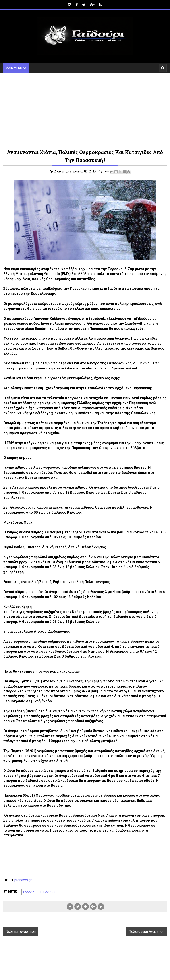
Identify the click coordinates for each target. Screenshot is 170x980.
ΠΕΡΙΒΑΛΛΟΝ (47, 892)
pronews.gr (23, 880)
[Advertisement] (85, 111)
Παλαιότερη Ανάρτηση (147, 932)
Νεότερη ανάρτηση (21, 932)
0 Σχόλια (103, 171)
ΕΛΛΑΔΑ (29, 892)
